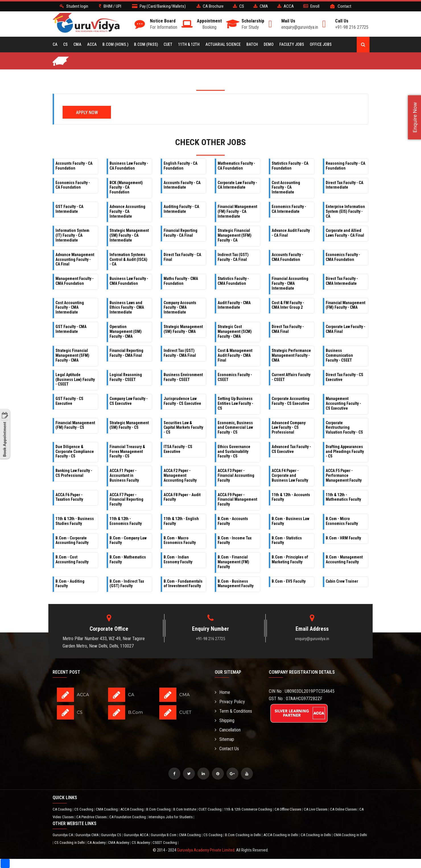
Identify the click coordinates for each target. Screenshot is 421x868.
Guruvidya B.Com (164, 835)
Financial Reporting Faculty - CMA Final (126, 353)
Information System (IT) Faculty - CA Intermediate (72, 235)
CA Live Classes (316, 809)
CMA (77, 44)
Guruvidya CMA (87, 835)
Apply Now (87, 113)
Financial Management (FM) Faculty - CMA (345, 305)
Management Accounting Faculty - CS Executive (343, 403)
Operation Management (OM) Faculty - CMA (126, 331)
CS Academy (141, 843)
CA (55, 44)
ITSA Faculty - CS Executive (178, 449)
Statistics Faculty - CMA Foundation (233, 281)
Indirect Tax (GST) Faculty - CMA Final (180, 353)
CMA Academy (119, 843)
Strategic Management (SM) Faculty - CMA (183, 329)
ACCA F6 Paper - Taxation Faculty (69, 497)
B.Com (135, 712)
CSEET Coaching (165, 843)
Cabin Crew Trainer (342, 581)
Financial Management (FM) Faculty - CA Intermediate (237, 211)
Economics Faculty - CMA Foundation (343, 257)
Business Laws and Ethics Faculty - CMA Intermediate (127, 308)
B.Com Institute (185, 809)
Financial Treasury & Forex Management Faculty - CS (127, 451)
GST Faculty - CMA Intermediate (71, 329)
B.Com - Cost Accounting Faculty (72, 559)
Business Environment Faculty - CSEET (183, 377)
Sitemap (224, 739)
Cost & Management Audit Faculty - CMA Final (235, 355)
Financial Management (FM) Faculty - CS (75, 425)
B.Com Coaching (159, 809)
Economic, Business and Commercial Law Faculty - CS (235, 428)
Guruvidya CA (63, 835)
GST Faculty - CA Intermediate (69, 209)
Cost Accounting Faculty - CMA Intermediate (70, 308)
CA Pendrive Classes (92, 817)
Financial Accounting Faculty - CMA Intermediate (290, 283)
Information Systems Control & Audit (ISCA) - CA (128, 259)
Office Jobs (321, 44)
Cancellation (228, 730)
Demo (269, 44)
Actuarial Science (223, 44)
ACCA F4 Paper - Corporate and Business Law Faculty (290, 475)
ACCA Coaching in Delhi (281, 835)
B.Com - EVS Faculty (289, 581)
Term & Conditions (233, 711)
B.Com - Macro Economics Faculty (180, 540)
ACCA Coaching (132, 809)
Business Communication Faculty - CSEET (339, 355)
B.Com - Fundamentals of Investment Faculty (183, 584)
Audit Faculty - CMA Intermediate (234, 305)
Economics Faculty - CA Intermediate (289, 209)
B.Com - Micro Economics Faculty (342, 521)
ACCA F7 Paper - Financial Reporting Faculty (126, 500)
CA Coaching (63, 809)
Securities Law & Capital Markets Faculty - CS (183, 428)
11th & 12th (189, 44)
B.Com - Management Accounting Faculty (344, 559)
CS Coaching (84, 809)
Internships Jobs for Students (171, 817)
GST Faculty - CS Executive (69, 401)
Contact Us (227, 749)
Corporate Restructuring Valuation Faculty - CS (344, 428)
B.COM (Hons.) (115, 44)
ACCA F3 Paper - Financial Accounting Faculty (236, 475)
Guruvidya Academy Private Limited (206, 850)
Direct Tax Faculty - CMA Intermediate (342, 281)
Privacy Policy (230, 702)
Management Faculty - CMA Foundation (75, 281)
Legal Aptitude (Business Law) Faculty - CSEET (75, 380)
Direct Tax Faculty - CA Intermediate (344, 185)
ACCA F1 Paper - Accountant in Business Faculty (124, 475)
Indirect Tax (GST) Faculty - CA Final (233, 257)
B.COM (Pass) (146, 44)
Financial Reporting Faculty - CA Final (180, 233)
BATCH (252, 44)
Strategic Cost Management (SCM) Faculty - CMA (235, 331)
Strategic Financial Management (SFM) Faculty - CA (235, 235)
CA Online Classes (344, 809)
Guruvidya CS (112, 835)
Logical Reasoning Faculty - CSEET (126, 377)
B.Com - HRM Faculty (343, 538)
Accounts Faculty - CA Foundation (74, 166)
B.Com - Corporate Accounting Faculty (72, 540)
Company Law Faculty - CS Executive (129, 401)
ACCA (92, 44)
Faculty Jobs (292, 44)
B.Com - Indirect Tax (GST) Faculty (127, 584)
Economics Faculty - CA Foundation (73, 185)
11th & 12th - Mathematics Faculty (343, 497)
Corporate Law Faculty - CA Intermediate (237, 185)
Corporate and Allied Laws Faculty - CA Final (345, 233)
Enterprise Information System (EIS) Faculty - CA (345, 211)
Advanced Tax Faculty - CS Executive (291, 449)
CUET (168, 44)
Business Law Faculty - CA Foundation (129, 166)
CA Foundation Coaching (128, 817)
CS (65, 44)
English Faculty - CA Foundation (180, 166)
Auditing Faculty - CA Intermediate (181, 209)
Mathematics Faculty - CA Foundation (236, 166)
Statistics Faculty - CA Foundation (290, 166)
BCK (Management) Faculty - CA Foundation (126, 187)
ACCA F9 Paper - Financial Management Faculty (237, 500)
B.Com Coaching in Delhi (243, 835)
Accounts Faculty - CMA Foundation (287, 257)
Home (222, 692)
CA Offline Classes (288, 809)
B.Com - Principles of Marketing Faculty (290, 559)
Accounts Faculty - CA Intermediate (182, 185)
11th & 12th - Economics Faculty (126, 521)
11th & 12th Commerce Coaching (248, 809)
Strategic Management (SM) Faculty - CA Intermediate (129, 235)
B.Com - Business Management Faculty (236, 584)
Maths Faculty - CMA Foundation (181, 281)
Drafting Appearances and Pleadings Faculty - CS (345, 451)
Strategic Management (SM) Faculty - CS (129, 425)
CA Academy (97, 843)
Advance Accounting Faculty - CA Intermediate (127, 211)
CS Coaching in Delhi (70, 843)
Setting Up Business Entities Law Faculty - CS (235, 403)
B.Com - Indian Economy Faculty (178, 559)
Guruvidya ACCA (136, 835)
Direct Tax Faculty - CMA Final (288, 329)
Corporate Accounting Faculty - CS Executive (291, 401)
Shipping (225, 720)
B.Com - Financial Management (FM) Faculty (233, 562)
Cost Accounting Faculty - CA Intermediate (286, 187)
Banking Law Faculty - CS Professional (74, 473)
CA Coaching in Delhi (316, 835)
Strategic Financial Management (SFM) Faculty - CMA (72, 355)
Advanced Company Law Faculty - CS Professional (289, 428)
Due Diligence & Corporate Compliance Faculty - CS (75, 451)
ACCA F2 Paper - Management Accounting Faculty (180, 475)
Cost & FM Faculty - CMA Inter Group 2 (288, 305)
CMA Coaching (107, 809)
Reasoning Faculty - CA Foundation (345, 166)
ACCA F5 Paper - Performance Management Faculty (344, 475)
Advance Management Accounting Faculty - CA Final (75, 259)
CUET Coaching (210, 809)
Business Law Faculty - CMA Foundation (129, 281)
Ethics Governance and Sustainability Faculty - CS (234, 451)
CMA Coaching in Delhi (350, 835)
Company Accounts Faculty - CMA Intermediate (180, 308)
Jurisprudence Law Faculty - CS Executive (182, 401)
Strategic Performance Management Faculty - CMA (291, 355)
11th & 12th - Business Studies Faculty (75, 521)
